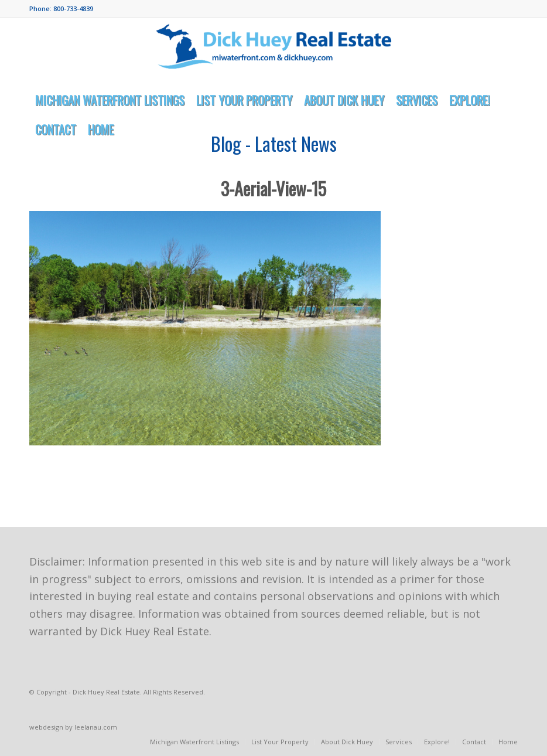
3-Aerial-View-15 (273, 188)
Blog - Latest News (274, 143)
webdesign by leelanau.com (73, 727)
